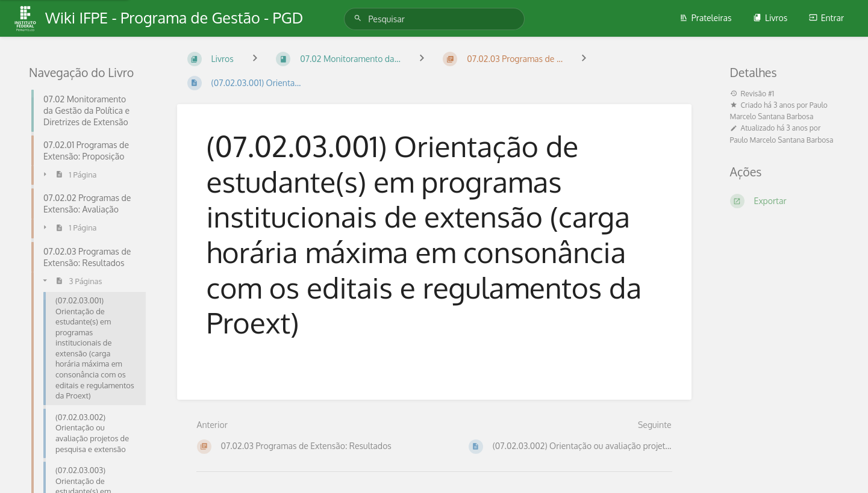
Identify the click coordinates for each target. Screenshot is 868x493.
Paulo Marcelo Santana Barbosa (782, 140)
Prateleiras (706, 18)
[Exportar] (785, 201)
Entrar (826, 18)
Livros (770, 18)
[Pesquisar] (360, 18)
